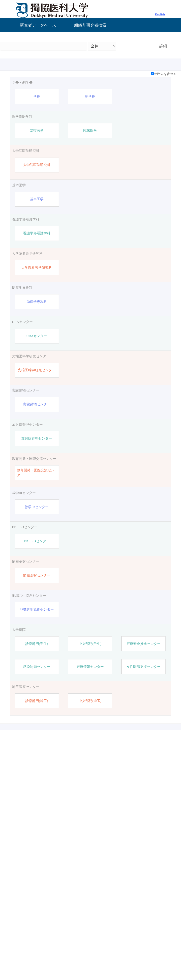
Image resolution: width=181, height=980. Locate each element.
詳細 (163, 46)
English (160, 14)
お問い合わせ (124, 963)
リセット (157, 928)
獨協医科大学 (57, 963)
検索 (134, 46)
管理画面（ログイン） (90, 963)
